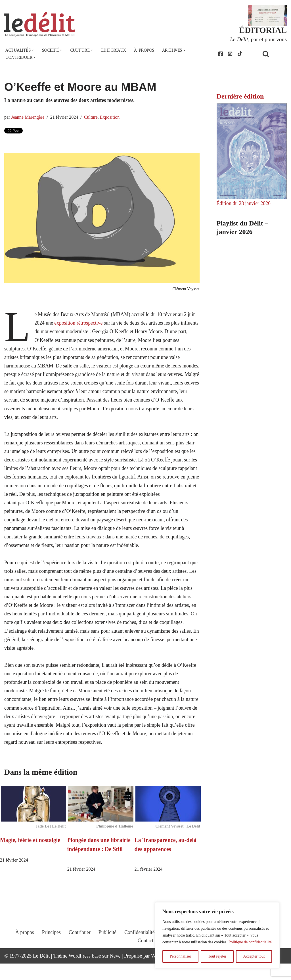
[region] (217, 935)
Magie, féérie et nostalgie (30, 856)
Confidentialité (139, 954)
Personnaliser (180, 956)
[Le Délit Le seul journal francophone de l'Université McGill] (40, 25)
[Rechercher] (273, 54)
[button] (34, 51)
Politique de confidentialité (250, 942)
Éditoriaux (116, 51)
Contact (146, 962)
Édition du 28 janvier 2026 (244, 204)
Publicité (107, 954)
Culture (92, 118)
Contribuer (79, 954)
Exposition (111, 118)
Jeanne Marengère (28, 118)
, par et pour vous (258, 39)
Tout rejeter (217, 956)
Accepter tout (254, 956)
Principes (50, 954)
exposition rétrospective (79, 324)
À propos (147, 51)
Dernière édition (240, 97)
